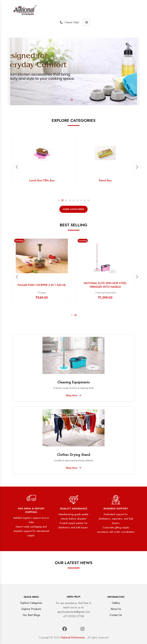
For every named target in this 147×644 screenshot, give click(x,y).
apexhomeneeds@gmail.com (74, 612)
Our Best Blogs (31, 615)
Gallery (116, 603)
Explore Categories (31, 603)
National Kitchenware (73, 637)
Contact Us (116, 615)
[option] (74, 71)
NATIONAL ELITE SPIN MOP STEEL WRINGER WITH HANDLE (105, 285)
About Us (116, 609)
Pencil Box (105, 181)
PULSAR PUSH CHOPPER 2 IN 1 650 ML (42, 285)
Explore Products (31, 609)
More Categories (73, 209)
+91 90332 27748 (74, 616)
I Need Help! (69, 22)
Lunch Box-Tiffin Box (42, 181)
